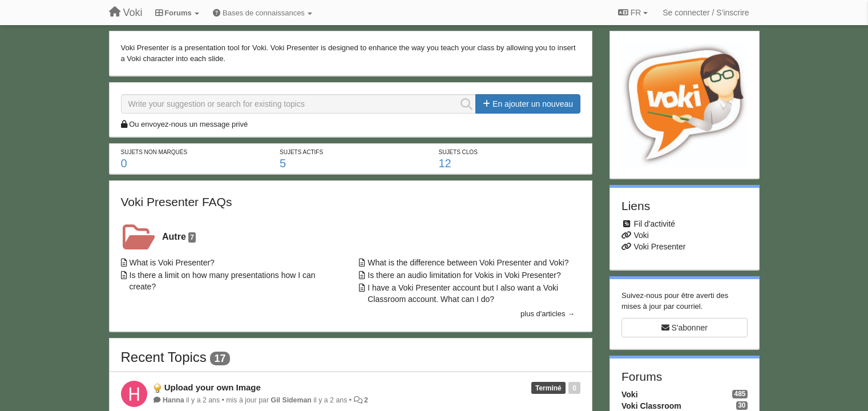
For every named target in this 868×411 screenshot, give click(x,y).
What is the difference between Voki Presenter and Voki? (468, 263)
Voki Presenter (659, 247)
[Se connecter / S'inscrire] (706, 13)
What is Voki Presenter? (172, 263)
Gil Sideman (291, 400)
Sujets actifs (301, 152)
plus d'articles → (548, 314)
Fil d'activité (654, 224)
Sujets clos (458, 152)
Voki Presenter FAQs (177, 202)
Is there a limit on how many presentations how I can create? (223, 281)
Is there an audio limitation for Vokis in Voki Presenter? (464, 275)
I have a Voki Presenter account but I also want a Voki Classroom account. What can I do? (463, 293)
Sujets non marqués (154, 152)
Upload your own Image (213, 387)
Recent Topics (164, 357)
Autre (179, 237)
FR (633, 13)
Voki (641, 235)
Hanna (173, 400)
